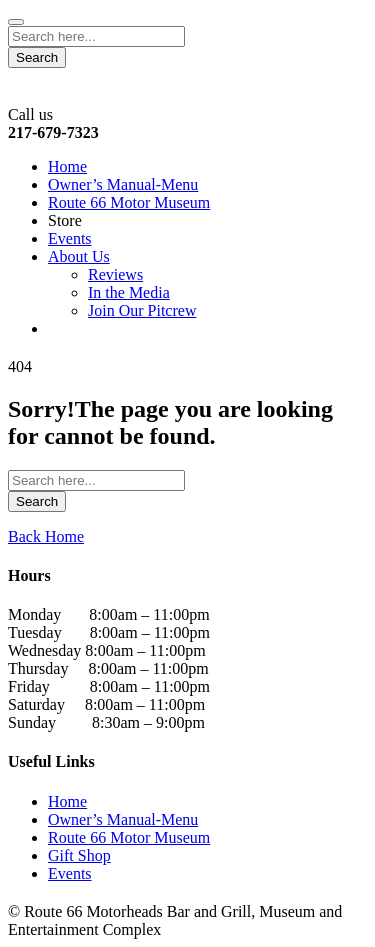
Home (67, 166)
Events (70, 238)
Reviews (115, 274)
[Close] (16, 22)
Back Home (46, 536)
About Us (79, 256)
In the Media (129, 292)
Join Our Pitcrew (142, 310)
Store (65, 220)
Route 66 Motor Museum (129, 202)
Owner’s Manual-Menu (123, 184)
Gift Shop (79, 855)
